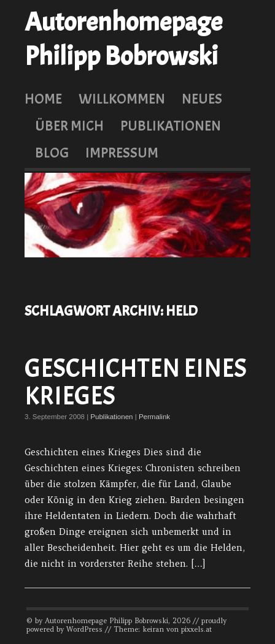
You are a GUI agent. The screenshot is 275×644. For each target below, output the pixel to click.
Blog (52, 153)
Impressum (122, 153)
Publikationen (171, 126)
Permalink (154, 417)
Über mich (69, 126)
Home (43, 99)
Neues (202, 99)
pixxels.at (196, 629)
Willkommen (122, 99)
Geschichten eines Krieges (136, 383)
